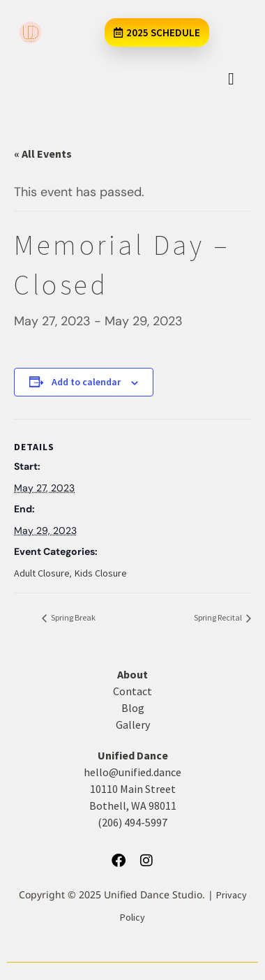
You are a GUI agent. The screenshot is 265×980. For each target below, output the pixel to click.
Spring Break (73, 617)
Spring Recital (219, 617)
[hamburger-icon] (231, 79)
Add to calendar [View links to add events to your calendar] (86, 382)
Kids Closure (101, 573)
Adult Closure (42, 573)
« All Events (43, 154)
